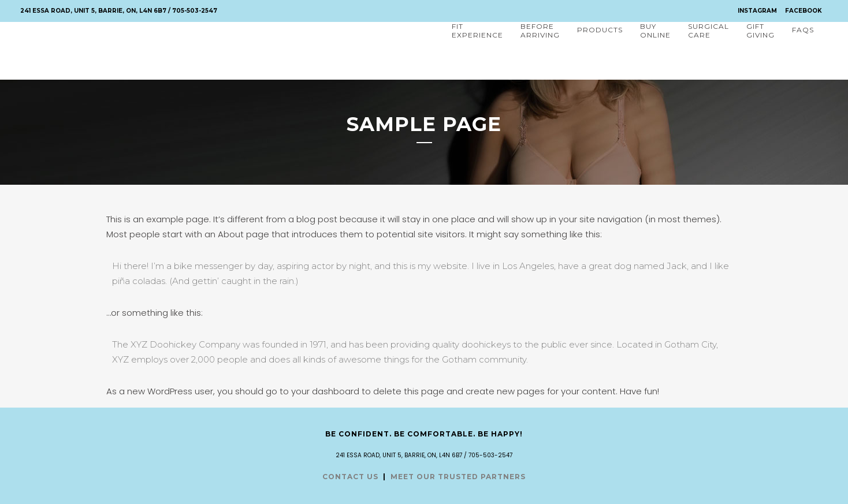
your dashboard (325, 391)
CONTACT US (350, 477)
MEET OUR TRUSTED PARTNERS (458, 477)
